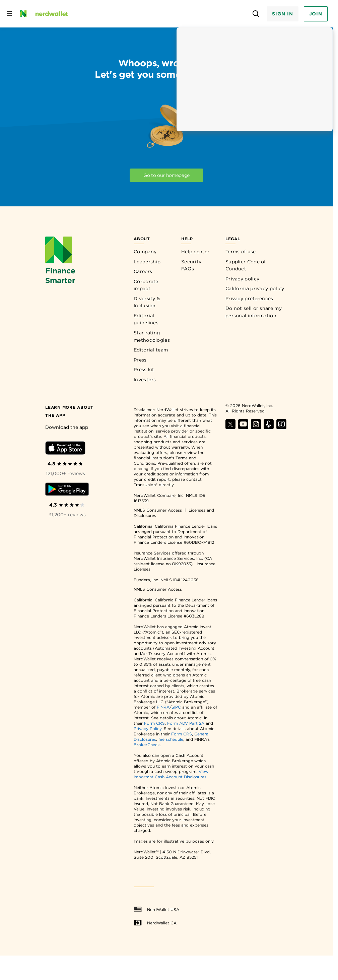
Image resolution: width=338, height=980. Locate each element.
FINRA (163, 707)
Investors (145, 380)
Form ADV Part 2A (186, 723)
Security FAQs (191, 265)
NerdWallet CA (155, 923)
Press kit (144, 370)
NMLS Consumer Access (158, 510)
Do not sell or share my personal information (254, 312)
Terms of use (241, 252)
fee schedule (171, 739)
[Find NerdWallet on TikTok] (281, 427)
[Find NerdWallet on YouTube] (243, 427)
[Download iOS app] (65, 449)
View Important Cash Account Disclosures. (171, 774)
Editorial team (151, 350)
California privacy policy (255, 288)
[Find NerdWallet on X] (230, 427)
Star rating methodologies (152, 336)
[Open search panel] (256, 14)
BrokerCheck (147, 745)
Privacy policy (242, 279)
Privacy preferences (249, 299)
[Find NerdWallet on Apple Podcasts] (269, 427)
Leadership (147, 262)
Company (145, 252)
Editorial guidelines (146, 319)
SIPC (176, 707)
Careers (143, 271)
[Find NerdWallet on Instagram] (256, 427)
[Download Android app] (67, 490)
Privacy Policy (148, 729)
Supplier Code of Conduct (246, 265)
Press (140, 360)
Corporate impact (146, 285)
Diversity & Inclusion (147, 302)
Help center (195, 252)
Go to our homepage (166, 175)
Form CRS (154, 723)
